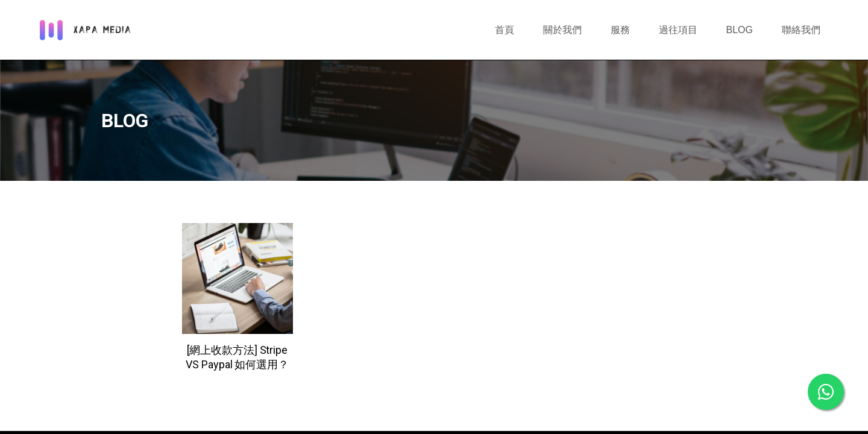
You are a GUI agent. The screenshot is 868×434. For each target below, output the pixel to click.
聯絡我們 (801, 30)
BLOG (740, 30)
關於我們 (562, 30)
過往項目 (678, 30)
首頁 (505, 30)
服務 (620, 30)
